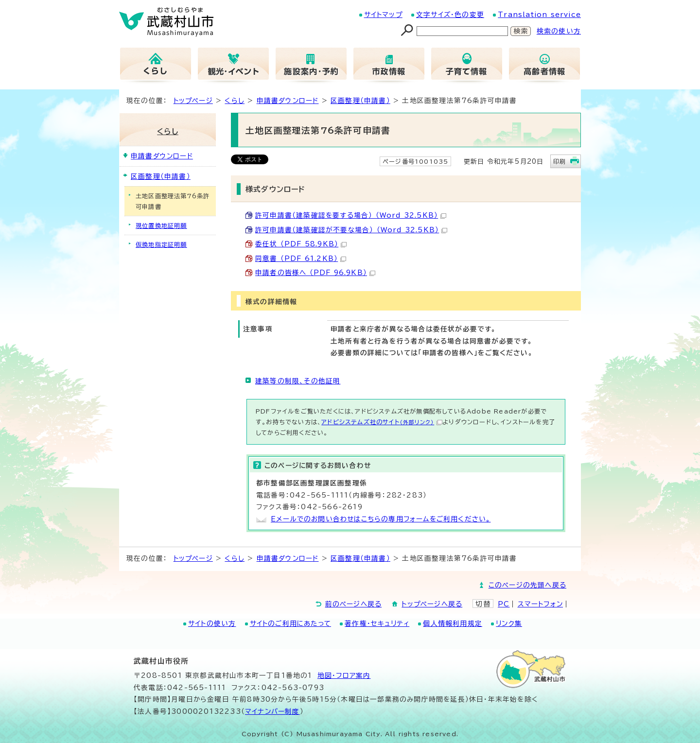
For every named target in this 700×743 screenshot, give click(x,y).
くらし (235, 101)
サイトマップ (383, 15)
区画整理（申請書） (360, 101)
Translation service (539, 15)
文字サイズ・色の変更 (450, 15)
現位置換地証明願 (161, 225)
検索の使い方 (559, 31)
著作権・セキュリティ (377, 623)
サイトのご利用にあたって (290, 623)
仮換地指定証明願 (161, 244)
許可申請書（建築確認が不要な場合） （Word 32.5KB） (351, 230)
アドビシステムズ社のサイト (382, 422)
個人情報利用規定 (453, 623)
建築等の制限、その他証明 (298, 381)
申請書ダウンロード (288, 101)
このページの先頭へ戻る (527, 585)
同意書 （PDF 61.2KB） (301, 259)
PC (504, 604)
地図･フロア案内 (344, 675)
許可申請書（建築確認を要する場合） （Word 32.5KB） (351, 215)
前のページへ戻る (354, 604)
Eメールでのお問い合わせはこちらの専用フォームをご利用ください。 (381, 519)
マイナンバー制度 (272, 711)
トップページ (193, 101)
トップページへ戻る (432, 604)
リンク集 (509, 623)
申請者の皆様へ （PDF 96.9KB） (315, 273)
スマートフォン (540, 604)
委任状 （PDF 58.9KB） (301, 244)
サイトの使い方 (212, 623)
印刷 (560, 161)
